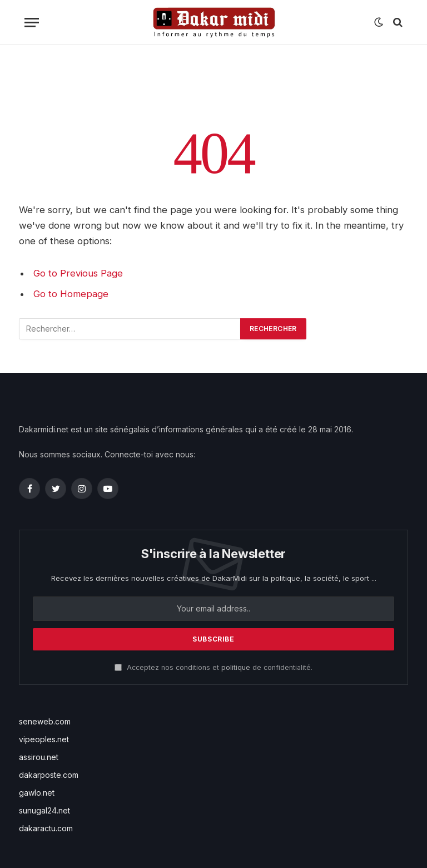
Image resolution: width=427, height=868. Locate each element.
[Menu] (32, 23)
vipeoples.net (44, 739)
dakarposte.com (49, 775)
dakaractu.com (46, 828)
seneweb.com (45, 721)
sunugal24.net (44, 810)
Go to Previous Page (78, 273)
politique (236, 667)
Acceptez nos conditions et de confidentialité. (213, 667)
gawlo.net (37, 793)
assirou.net (39, 757)
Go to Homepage (71, 294)
